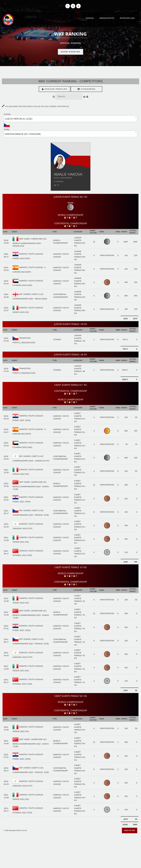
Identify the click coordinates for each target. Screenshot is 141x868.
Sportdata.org (127, 18)
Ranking (90, 18)
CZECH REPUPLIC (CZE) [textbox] (19, 119)
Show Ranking (71, 52)
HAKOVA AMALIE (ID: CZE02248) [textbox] (23, 134)
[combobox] (70, 119)
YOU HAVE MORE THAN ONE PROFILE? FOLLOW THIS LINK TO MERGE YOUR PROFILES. (36, 107)
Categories (87, 89)
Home (78, 18)
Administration (107, 18)
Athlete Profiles (55, 89)
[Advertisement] (70, 850)
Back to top (130, 830)
